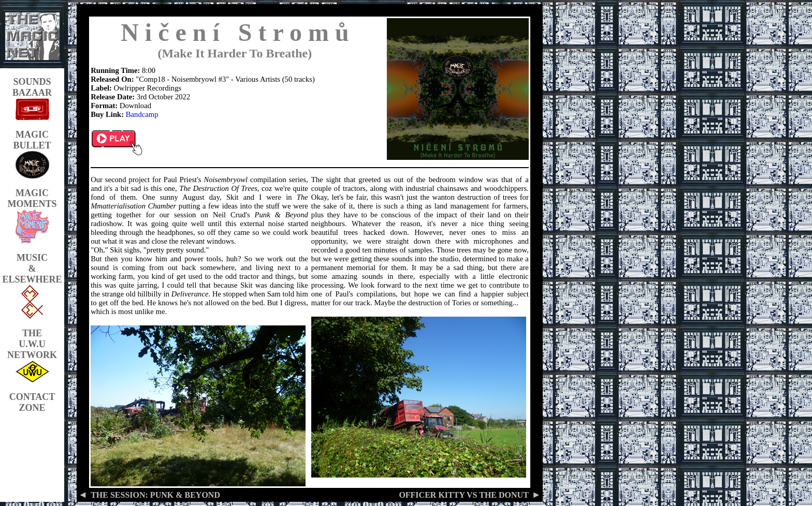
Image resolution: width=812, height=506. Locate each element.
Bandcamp (142, 114)
